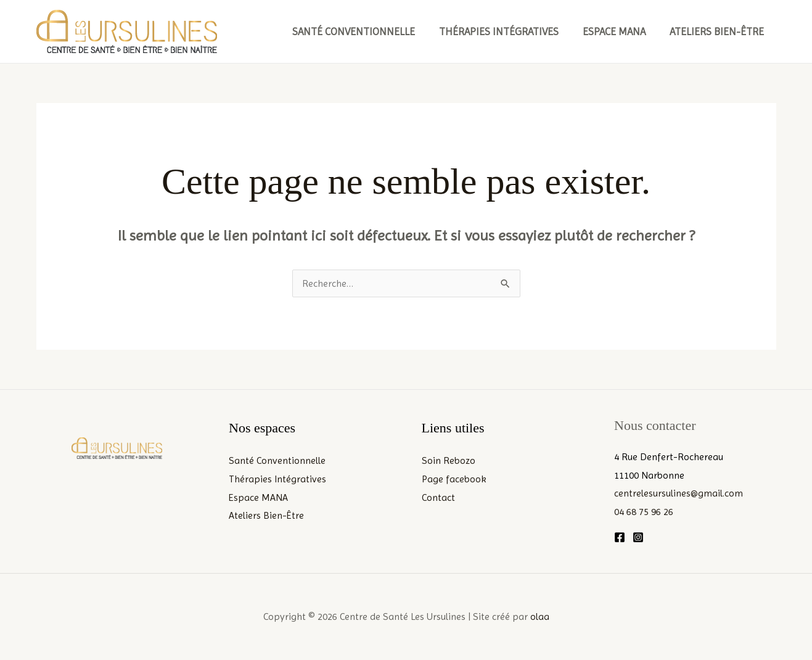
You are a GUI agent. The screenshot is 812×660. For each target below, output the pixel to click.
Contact (438, 497)
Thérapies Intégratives (507, 31)
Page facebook (454, 479)
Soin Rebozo (449, 460)
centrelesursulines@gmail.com (679, 493)
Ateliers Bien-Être (719, 31)
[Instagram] (638, 537)
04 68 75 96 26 (644, 512)
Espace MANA (619, 31)
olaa (540, 617)
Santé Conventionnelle (365, 31)
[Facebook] (620, 537)
